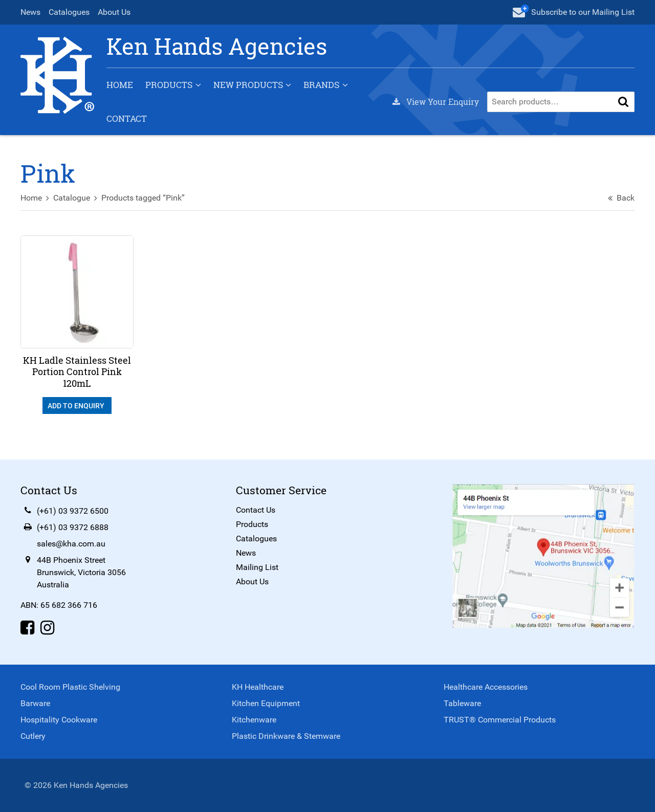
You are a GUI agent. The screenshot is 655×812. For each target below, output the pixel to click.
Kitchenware (254, 720)
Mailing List (257, 567)
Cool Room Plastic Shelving (70, 687)
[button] (623, 102)
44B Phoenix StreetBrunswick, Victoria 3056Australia (81, 572)
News (30, 12)
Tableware (462, 703)
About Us (114, 12)
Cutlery (33, 736)
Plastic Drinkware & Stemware (286, 736)
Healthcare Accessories (486, 687)
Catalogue (72, 198)
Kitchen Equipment (266, 703)
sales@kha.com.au (71, 544)
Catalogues (69, 12)
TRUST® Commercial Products (500, 720)
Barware (35, 703)
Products (169, 85)
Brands (321, 85)
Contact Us (256, 510)
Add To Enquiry (77, 406)
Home (120, 85)
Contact (127, 118)
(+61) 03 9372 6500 (73, 511)
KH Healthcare (258, 687)
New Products (248, 85)
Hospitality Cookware (59, 720)
